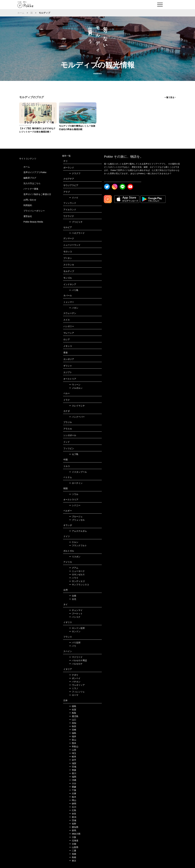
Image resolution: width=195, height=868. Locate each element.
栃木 (73, 797)
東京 (73, 861)
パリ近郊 (75, 643)
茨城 (73, 820)
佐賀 (73, 710)
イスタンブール (78, 472)
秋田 (73, 726)
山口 (73, 720)
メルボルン (76, 388)
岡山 (73, 800)
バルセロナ (76, 664)
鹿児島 (74, 716)
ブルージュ (76, 516)
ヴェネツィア (77, 685)
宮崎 (73, 730)
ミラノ (74, 688)
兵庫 (73, 794)
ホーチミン (76, 483)
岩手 (73, 760)
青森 (73, 770)
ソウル (74, 494)
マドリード (76, 657)
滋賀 (73, 763)
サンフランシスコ (79, 585)
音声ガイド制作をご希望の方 (37, 194)
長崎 (73, 854)
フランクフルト (78, 545)
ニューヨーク (77, 571)
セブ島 (74, 454)
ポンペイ (75, 678)
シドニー (75, 505)
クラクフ (75, 173)
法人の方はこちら (32, 183)
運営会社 (28, 216)
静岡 (73, 804)
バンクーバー (77, 417)
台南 (73, 596)
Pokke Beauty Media (33, 222)
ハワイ (74, 578)
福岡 (73, 777)
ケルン (74, 542)
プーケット (76, 614)
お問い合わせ (30, 200)
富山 (73, 740)
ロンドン (75, 631)
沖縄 (73, 780)
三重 (73, 851)
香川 (73, 773)
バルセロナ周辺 (78, 660)
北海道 (74, 841)
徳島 (73, 706)
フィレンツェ (77, 692)
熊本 (73, 743)
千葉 (73, 790)
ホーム (21, 13)
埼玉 (73, 753)
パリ (73, 646)
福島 (73, 733)
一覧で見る (169, 97)
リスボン (75, 557)
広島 (73, 810)
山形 (73, 750)
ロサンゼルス (77, 574)
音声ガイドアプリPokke (35, 172)
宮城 (73, 767)
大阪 (73, 837)
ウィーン (75, 385)
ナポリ (74, 675)
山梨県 (74, 847)
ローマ (74, 695)
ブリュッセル (77, 520)
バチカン (75, 682)
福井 (73, 736)
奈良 (73, 814)
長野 (73, 824)
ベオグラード (77, 233)
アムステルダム (78, 531)
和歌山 (74, 747)
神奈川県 (75, 834)
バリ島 (74, 290)
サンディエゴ (77, 581)
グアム (74, 568)
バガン (74, 308)
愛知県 (74, 827)
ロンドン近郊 (77, 628)
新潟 (73, 817)
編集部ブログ (30, 178)
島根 (73, 857)
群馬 (73, 830)
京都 (73, 844)
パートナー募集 (31, 189)
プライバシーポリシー (34, 211)
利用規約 (28, 205)
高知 (73, 723)
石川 (73, 807)
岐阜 (73, 757)
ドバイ (74, 198)
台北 (73, 599)
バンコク (75, 617)
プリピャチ (76, 222)
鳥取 (73, 713)
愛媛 (73, 787)
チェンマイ (76, 610)
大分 (73, 783)
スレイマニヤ (77, 406)
